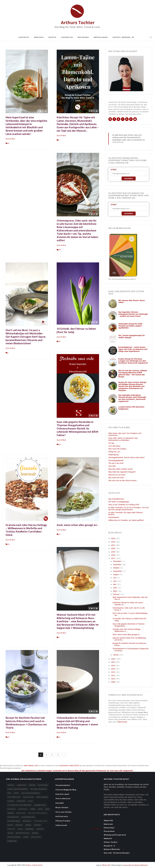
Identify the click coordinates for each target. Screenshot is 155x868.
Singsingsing (113, 455)
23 (7, 143)
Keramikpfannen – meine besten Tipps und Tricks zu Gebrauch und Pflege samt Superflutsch (133, 349)
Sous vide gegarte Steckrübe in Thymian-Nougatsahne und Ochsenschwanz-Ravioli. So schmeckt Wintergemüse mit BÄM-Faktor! (78, 428)
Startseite (24, 37)
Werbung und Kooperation (115, 835)
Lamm (47, 809)
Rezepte (52, 37)
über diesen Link (31, 765)
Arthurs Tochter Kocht (34, 865)
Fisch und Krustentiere (31, 793)
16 (7, 544)
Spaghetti (19, 825)
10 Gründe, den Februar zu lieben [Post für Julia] (76, 330)
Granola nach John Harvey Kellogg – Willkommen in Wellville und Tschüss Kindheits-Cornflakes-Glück (26, 530)
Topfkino (40, 829)
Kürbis (33, 809)
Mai (115, 584)
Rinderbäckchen (41, 821)
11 (59, 534)
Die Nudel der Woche (39, 789)
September (118, 571)
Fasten (16, 793)
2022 (113, 542)
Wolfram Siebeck (14, 837)
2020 (113, 548)
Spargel (28, 825)
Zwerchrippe (36, 837)
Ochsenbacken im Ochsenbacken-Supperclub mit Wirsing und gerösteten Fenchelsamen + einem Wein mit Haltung (77, 723)
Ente (9, 793)
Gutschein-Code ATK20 (69, 765)
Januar (116, 655)
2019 (113, 552)
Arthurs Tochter (111, 842)
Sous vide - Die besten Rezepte (117, 853)
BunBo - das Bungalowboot (18, 789)
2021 (113, 545)
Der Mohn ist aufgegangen (119, 502)
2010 (113, 679)
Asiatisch (11, 785)
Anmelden (129, 178)
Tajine (20, 829)
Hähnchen (21, 801)
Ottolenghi (27, 821)
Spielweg (37, 825)
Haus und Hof (28, 797)
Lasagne (11, 813)
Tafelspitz (11, 829)
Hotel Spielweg (42, 797)
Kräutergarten (114, 517)
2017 (113, 558)
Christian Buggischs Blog (66, 790)
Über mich (39, 37)
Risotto (10, 825)
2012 (113, 672)
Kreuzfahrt (23, 809)
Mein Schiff (21, 813)
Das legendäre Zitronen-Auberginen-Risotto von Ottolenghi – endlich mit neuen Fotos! (133, 314)
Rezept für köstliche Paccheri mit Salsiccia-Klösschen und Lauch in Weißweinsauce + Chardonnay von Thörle (26, 723)
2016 (113, 659)
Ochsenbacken (13, 817)
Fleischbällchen (14, 797)
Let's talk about (114, 446)
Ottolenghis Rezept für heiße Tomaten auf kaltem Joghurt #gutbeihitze (130, 326)
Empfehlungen (101, 37)
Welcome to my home (117, 475)
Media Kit (108, 838)
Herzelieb (60, 803)
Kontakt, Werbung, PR (123, 37)
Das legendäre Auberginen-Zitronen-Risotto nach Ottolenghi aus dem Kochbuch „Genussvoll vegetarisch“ (132, 398)
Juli (115, 578)
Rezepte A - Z (109, 846)
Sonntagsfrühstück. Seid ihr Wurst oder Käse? (126, 457)
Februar (116, 594)
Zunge (26, 837)
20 (59, 250)
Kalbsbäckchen (40, 805)
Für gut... (112, 443)
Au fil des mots (62, 816)
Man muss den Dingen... (118, 449)
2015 (113, 662)
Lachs (40, 809)
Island (30, 801)
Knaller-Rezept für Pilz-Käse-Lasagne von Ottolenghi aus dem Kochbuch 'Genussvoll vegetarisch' (133, 361)
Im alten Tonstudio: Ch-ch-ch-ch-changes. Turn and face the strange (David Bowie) (128, 509)
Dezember (117, 561)
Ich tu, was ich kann (63, 812)
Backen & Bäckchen (112, 849)
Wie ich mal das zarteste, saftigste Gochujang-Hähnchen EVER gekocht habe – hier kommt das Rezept (133, 374)
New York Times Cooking (38, 813)
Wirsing (35, 833)
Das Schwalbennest (116, 499)
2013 (113, 669)
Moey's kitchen (62, 807)
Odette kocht (61, 825)
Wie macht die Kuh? (116, 478)
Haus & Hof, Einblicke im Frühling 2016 (124, 505)
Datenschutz (122, 722)
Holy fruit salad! (62, 794)
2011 (113, 675)
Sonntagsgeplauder (116, 460)
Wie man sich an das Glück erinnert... (123, 480)
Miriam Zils (107, 865)
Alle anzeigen (96, 829)
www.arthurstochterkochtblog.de (135, 865)
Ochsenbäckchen (28, 817)
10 (59, 444)
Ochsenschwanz (14, 821)
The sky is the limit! (116, 463)
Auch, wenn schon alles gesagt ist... (77, 525)
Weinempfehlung (23, 833)
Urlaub (10, 833)
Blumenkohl (43, 785)
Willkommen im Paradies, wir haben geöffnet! (126, 520)
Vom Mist (112, 466)
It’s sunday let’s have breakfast (19, 805)
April (115, 588)
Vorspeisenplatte (63, 785)
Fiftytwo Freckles (63, 821)
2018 (113, 555)
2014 (113, 666)
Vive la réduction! (63, 798)
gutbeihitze (12, 841)
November (117, 565)
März (115, 591)
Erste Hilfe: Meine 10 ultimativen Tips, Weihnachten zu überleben (123, 439)
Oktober (116, 568)
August (116, 574)
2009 (113, 682)
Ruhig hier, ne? (114, 452)
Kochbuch (12, 809)
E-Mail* (114, 170)
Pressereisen (109, 831)
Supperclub (67, 37)
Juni (115, 581)
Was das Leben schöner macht (120, 469)
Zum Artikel (10, 139)
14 (59, 341)
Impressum (108, 824)
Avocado (32, 785)
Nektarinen (83, 37)
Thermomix (29, 829)
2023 (113, 539)
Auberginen (22, 785)
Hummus (11, 801)
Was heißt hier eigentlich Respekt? (122, 472)
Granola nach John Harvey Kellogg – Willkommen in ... (127, 630)
